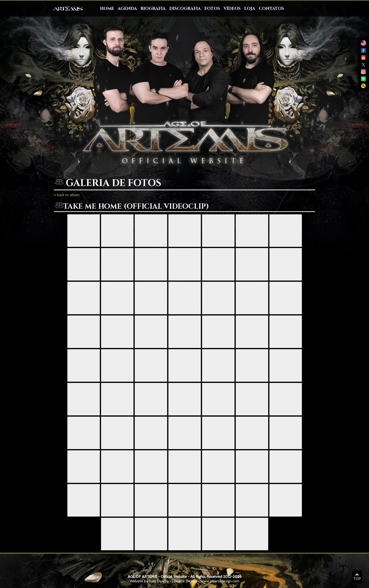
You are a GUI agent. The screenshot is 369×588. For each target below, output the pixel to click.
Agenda (127, 9)
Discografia (185, 9)
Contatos (271, 9)
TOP (357, 577)
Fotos (212, 9)
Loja (250, 9)
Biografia (153, 9)
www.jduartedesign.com (220, 581)
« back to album (67, 195)
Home (107, 9)
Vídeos (232, 9)
